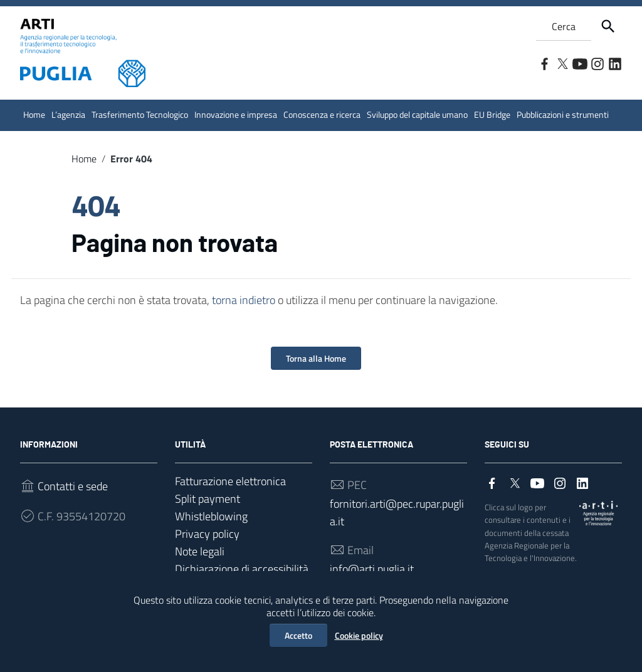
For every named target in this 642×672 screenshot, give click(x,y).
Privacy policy (207, 534)
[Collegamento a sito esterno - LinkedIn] (614, 63)
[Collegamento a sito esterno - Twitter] (562, 63)
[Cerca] (608, 26)
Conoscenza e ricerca (322, 114)
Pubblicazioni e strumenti (563, 114)
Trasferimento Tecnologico (140, 114)
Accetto (298, 635)
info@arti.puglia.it (372, 569)
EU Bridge (492, 114)
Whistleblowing (211, 516)
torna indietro (244, 300)
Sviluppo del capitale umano (417, 114)
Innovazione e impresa (236, 114)
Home (34, 114)
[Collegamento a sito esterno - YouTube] (579, 63)
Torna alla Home (316, 358)
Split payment (208, 499)
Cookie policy (359, 635)
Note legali (200, 551)
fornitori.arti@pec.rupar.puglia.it (397, 512)
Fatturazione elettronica (230, 481)
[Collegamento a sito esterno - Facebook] (544, 63)
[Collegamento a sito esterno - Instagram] (597, 63)
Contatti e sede (73, 486)
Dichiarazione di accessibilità (242, 569)
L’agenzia (68, 114)
